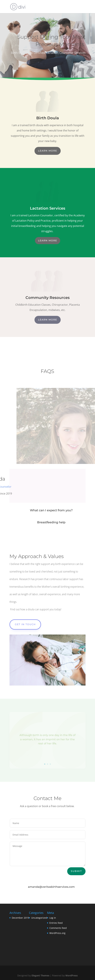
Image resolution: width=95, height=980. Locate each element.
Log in (53, 918)
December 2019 (20, 918)
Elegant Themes (40, 975)
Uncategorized (39, 918)
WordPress (72, 975)
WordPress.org (57, 933)
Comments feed (58, 928)
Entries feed (56, 923)
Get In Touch (25, 624)
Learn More (48, 151)
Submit (76, 871)
